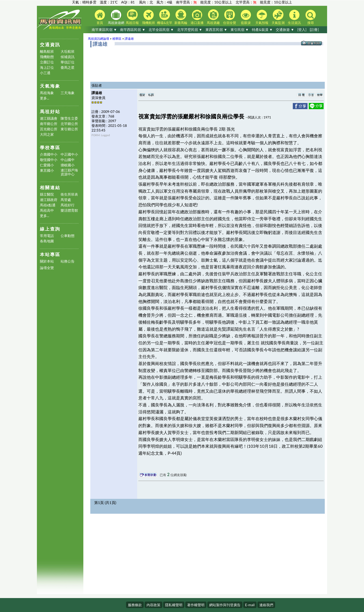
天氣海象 (50, 86)
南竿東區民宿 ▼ (104, 30)
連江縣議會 (49, 118)
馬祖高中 (47, 210)
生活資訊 (294, 17)
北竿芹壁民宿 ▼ (190, 30)
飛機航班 (149, 17)
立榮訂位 (47, 62)
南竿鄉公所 (49, 124)
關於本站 (47, 261)
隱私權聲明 (174, 605)
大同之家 (47, 134)
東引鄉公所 (69, 129)
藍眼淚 (246, 17)
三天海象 (68, 93)
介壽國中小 (49, 154)
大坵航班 (68, 51)
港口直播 (197, 17)
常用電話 (47, 236)
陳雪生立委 (69, 118)
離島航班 (47, 51)
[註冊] (314, 30)
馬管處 (66, 200)
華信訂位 (68, 62)
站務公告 (68, 261)
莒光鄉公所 (49, 129)
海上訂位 (47, 67)
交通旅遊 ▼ (285, 30)
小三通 (45, 73)
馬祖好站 (50, 111)
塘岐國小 (68, 165)
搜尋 (311, 17)
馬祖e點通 (48, 205)
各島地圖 (47, 241)
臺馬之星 (68, 67)
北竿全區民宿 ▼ (161, 30)
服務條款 (135, 605)
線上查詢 (50, 229)
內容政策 (153, 605)
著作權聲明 (196, 605)
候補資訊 (68, 57)
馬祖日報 (132, 17)
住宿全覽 (230, 17)
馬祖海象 (47, 93)
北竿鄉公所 (69, 124)
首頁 (100, 17)
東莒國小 (47, 170)
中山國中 (68, 160)
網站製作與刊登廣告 (225, 605)
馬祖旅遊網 (116, 17)
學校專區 (50, 147)
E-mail (250, 605)
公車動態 (68, 236)
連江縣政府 (49, 200)
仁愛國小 (47, 165)
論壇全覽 (47, 268)
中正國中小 (69, 154)
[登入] (302, 30)
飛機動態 (47, 57)
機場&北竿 (165, 17)
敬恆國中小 (49, 160)
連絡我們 (266, 605)
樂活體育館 (69, 210)
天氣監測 (278, 17)
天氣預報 (262, 17)
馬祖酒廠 (213, 17)
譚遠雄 (129, 39)
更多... (45, 98)
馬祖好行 (68, 205)
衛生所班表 (69, 194)
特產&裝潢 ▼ (262, 30)
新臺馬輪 (181, 17)
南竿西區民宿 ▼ (133, 30)
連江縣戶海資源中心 (69, 172)
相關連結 (50, 187)
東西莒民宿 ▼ (216, 30)
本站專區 (50, 254)
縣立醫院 (47, 194)
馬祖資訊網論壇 (99, 39)
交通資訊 (50, 44)
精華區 (117, 39)
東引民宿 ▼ (240, 30)
